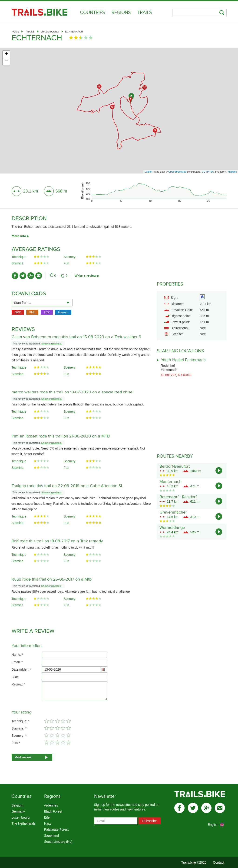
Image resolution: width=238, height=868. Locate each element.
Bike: (15, 677)
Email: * (17, 662)
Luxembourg (50, 32)
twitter (193, 808)
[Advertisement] (119, 135)
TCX (47, 312)
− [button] (6, 61)
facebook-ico (15, 276)
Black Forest (53, 811)
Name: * (18, 655)
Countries (93, 13)
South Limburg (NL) (58, 842)
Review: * (18, 684)
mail (220, 808)
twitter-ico (23, 276)
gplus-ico (31, 276)
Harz (48, 823)
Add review (23, 757)
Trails (145, 13)
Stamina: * (19, 728)
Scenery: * (19, 736)
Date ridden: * (22, 669)
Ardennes (51, 805)
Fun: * (16, 743)
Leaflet (148, 172)
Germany (18, 811)
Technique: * (21, 721)
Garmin (63, 312)
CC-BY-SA (208, 172)
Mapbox (232, 172)
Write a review (86, 276)
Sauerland (52, 836)
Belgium (18, 805)
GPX (18, 312)
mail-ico (39, 276)
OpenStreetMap (177, 172)
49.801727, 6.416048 (176, 375)
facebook (179, 808)
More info (19, 236)
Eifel (47, 817)
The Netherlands (24, 823)
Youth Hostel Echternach (183, 360)
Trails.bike (40, 12)
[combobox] (42, 303)
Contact (218, 862)
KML (32, 312)
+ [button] (6, 54)
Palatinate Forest (56, 829)
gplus (206, 808)
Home (15, 32)
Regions (121, 13)
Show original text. (52, 344)
